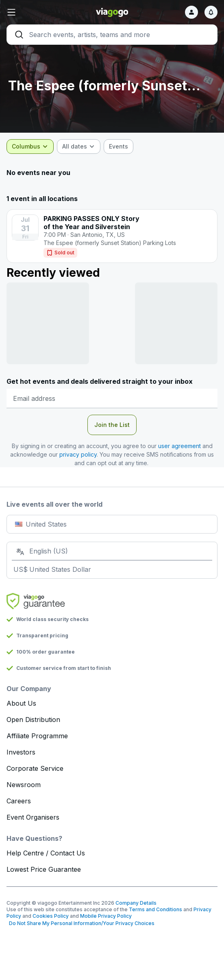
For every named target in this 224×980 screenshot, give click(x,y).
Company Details (136, 903)
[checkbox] (119, 147)
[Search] (112, 35)
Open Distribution (33, 720)
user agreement (179, 446)
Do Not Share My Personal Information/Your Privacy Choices (80, 923)
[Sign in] (191, 12)
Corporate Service (35, 768)
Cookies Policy (51, 916)
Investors (21, 752)
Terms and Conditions (155, 909)
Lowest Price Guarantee (44, 869)
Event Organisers (33, 817)
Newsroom (24, 785)
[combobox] (30, 147)
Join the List (112, 425)
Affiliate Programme (37, 736)
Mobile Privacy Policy (106, 916)
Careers (19, 801)
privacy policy (78, 454)
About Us (21, 703)
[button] (42, 12)
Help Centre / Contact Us (46, 853)
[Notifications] (211, 12)
